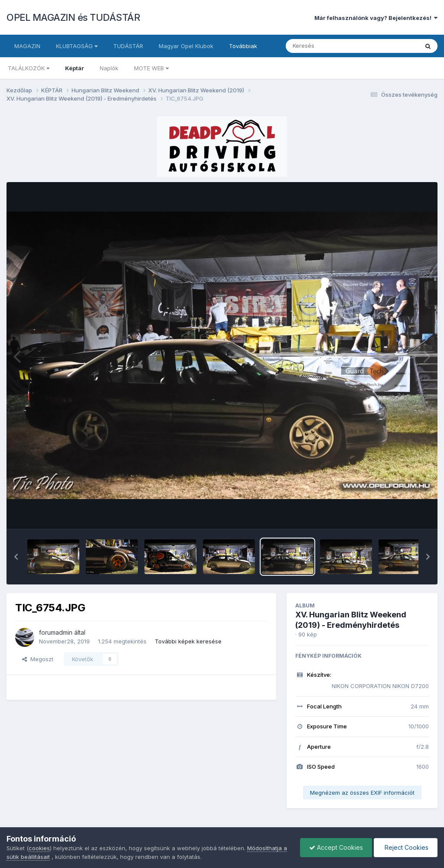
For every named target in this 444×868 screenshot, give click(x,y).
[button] (16, 557)
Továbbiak (243, 46)
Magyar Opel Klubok (186, 46)
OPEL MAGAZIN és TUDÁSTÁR (73, 17)
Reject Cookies (406, 847)
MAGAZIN (27, 46)
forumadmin (56, 632)
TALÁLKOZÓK (29, 68)
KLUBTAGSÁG (77, 46)
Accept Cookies (336, 847)
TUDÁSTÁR (128, 46)
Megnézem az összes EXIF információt (362, 793)
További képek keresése (188, 641)
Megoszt (38, 659)
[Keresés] (328, 46)
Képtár (75, 68)
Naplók (109, 68)
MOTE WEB (151, 68)
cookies (39, 848)
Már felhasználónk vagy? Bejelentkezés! (376, 18)
